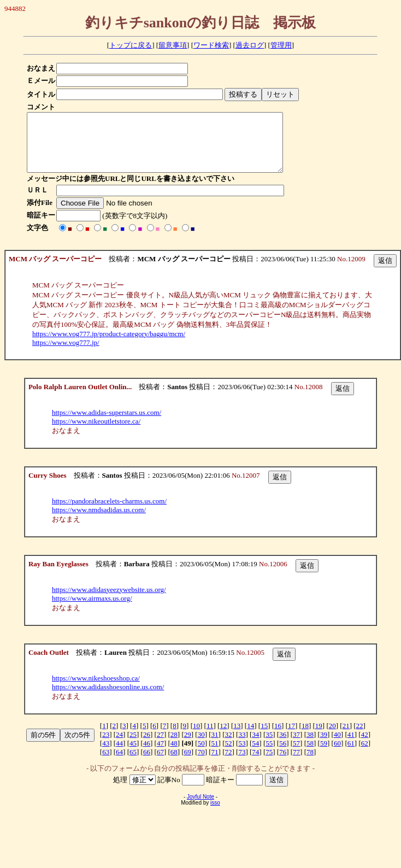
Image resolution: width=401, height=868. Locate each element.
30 (201, 746)
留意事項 (173, 45)
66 (147, 763)
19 (319, 737)
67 (160, 763)
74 (255, 763)
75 (269, 763)
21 (346, 737)
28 (174, 746)
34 (255, 746)
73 (242, 763)
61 (351, 755)
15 (264, 737)
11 (210, 737)
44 (119, 755)
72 (228, 763)
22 (360, 737)
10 (196, 737)
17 (291, 737)
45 (133, 755)
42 (365, 746)
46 (147, 755)
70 (201, 763)
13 (237, 737)
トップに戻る (131, 45)
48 (174, 755)
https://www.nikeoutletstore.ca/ (96, 433)
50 (201, 755)
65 (133, 763)
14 (250, 737)
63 (106, 763)
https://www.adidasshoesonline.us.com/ (108, 698)
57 (296, 755)
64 (119, 763)
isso (215, 814)
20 (332, 737)
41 (351, 746)
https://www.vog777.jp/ (66, 354)
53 (242, 755)
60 (337, 755)
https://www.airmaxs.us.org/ (92, 610)
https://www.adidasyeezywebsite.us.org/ (109, 601)
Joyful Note (200, 808)
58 (310, 755)
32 (228, 746)
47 (160, 755)
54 (255, 755)
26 (147, 746)
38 (310, 746)
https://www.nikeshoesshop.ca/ (96, 690)
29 (188, 746)
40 (337, 746)
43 (106, 755)
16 (278, 737)
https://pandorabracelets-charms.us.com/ (109, 512)
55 (269, 755)
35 (269, 746)
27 (160, 746)
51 (215, 755)
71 (215, 763)
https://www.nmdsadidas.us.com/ (99, 521)
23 (106, 746)
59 (324, 755)
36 (283, 746)
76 (283, 763)
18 (305, 737)
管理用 (281, 45)
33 (242, 746)
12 (223, 737)
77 (296, 763)
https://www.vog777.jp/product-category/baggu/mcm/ (109, 345)
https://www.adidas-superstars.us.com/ (107, 424)
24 (119, 746)
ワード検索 (211, 45)
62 (365, 755)
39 (324, 746)
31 (215, 746)
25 (133, 746)
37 (296, 746)
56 (283, 755)
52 (229, 755)
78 (310, 763)
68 (174, 763)
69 (188, 763)
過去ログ (250, 45)
